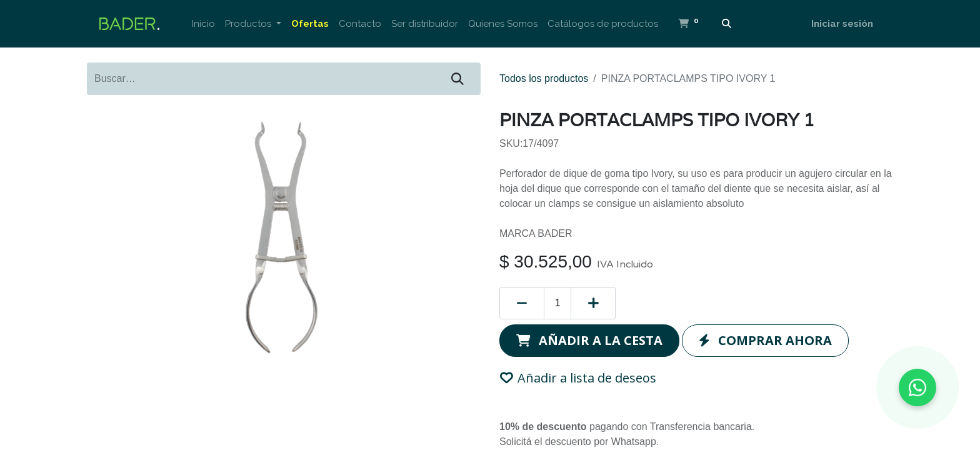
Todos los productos (544, 78)
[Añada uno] (593, 303)
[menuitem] (203, 24)
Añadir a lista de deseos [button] (578, 378)
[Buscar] (727, 24)
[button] (589, 341)
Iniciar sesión (842, 24)
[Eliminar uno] (522, 303)
